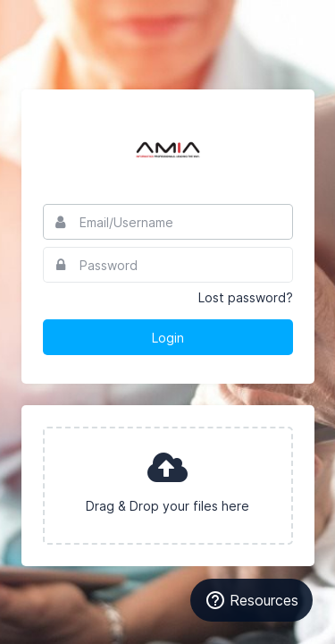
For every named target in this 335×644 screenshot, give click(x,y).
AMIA (168, 147)
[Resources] (251, 600)
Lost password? (246, 297)
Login (168, 338)
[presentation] (168, 486)
